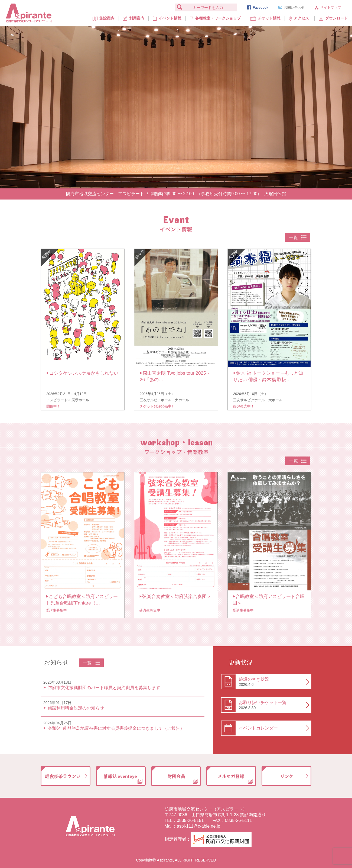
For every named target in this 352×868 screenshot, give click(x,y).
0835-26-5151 (190, 820)
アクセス (299, 18)
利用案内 (134, 18)
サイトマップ (328, 7)
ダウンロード (333, 18)
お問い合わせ (292, 7)
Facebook (258, 7)
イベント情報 (167, 18)
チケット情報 (265, 18)
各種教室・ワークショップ (215, 18)
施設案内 (104, 18)
